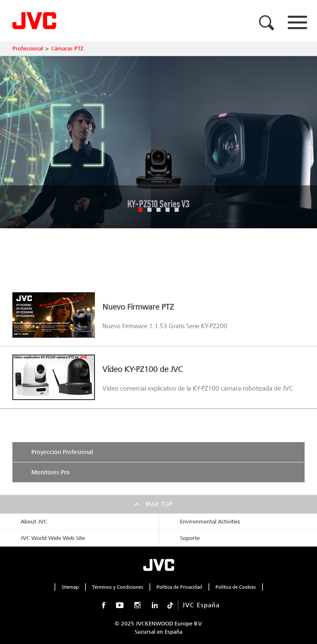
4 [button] (168, 210)
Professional (28, 49)
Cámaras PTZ (67, 49)
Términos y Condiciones (118, 587)
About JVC (34, 522)
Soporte (190, 538)
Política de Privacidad (179, 587)
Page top (159, 504)
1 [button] (140, 210)
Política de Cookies (236, 587)
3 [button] (158, 210)
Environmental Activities (210, 522)
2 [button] (149, 210)
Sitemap (70, 587)
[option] (158, 142)
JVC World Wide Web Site (53, 538)
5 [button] (177, 210)
